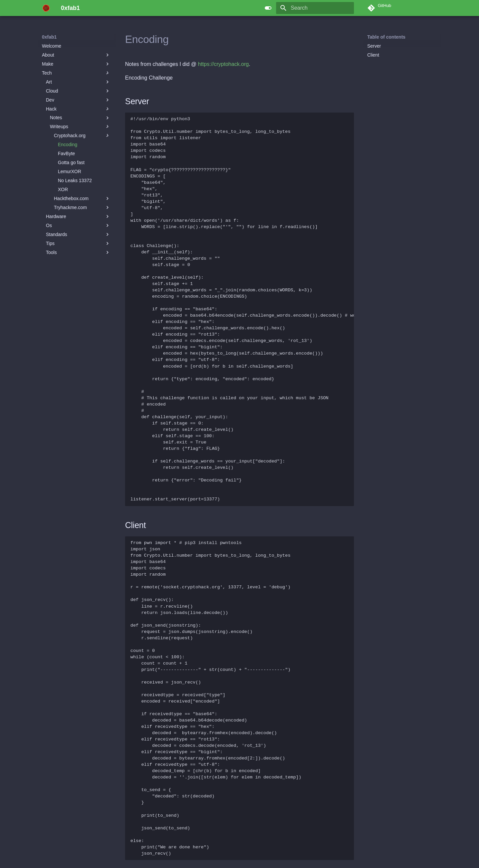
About (76, 55)
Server (374, 46)
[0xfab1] (46, 8)
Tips (78, 243)
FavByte (66, 153)
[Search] (315, 8)
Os (78, 225)
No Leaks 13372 (75, 180)
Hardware (78, 216)
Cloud (78, 91)
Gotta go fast (71, 162)
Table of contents (386, 37)
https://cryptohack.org (223, 64)
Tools (78, 252)
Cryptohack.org (82, 136)
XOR (63, 189)
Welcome (52, 46)
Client (373, 55)
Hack (78, 109)
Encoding (68, 145)
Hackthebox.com (82, 198)
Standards (78, 234)
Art (78, 82)
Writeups (80, 127)
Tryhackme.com (82, 207)
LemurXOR (70, 171)
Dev (78, 100)
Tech (76, 73)
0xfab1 (49, 37)
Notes (80, 118)
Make (76, 64)
